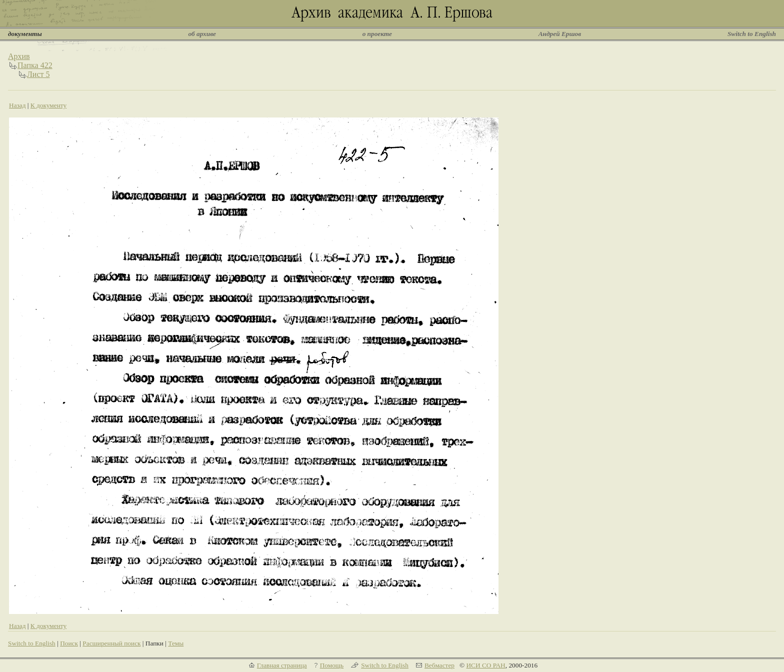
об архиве (202, 34)
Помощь (332, 665)
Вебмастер (439, 665)
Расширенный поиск (111, 643)
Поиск (69, 643)
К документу (48, 105)
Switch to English (752, 34)
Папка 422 (35, 65)
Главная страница (282, 665)
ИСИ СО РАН (485, 665)
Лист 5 (38, 74)
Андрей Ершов (560, 34)
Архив (19, 56)
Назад (17, 105)
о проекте (377, 34)
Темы (176, 643)
